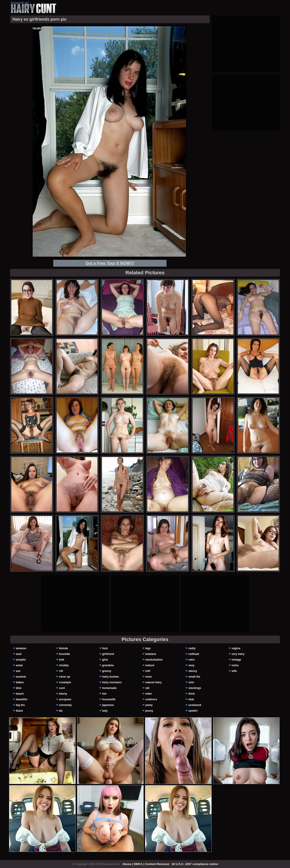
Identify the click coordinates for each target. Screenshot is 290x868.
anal (19, 654)
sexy (192, 665)
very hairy (238, 654)
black (19, 711)
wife (234, 671)
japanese (108, 705)
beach (20, 694)
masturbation (154, 660)
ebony (63, 694)
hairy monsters (112, 682)
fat (61, 711)
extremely (65, 705)
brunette (65, 654)
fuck (105, 648)
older (149, 694)
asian (19, 665)
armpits (21, 660)
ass (18, 671)
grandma (108, 665)
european (65, 699)
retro (192, 660)
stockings (195, 688)
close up (65, 677)
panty (149, 705)
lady (105, 711)
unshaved (195, 705)
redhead (194, 654)
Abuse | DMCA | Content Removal (146, 864)
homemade (109, 688)
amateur (21, 648)
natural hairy (153, 682)
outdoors (151, 699)
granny (107, 671)
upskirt (193, 711)
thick (192, 694)
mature (150, 665)
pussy (149, 711)
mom (149, 677)
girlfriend (108, 654)
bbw (19, 688)
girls (105, 660)
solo (191, 682)
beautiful (22, 699)
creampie (65, 682)
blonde (64, 648)
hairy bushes (111, 677)
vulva (235, 665)
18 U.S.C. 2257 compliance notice (195, 864)
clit (61, 671)
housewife (109, 699)
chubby (64, 665)
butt (62, 660)
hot (104, 694)
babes (20, 682)
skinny (193, 671)
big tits (20, 705)
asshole (21, 677)
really (192, 648)
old (147, 688)
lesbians (151, 654)
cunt (62, 688)
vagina (236, 648)
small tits (194, 677)
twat (191, 699)
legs (148, 648)
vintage (236, 660)
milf (148, 671)
